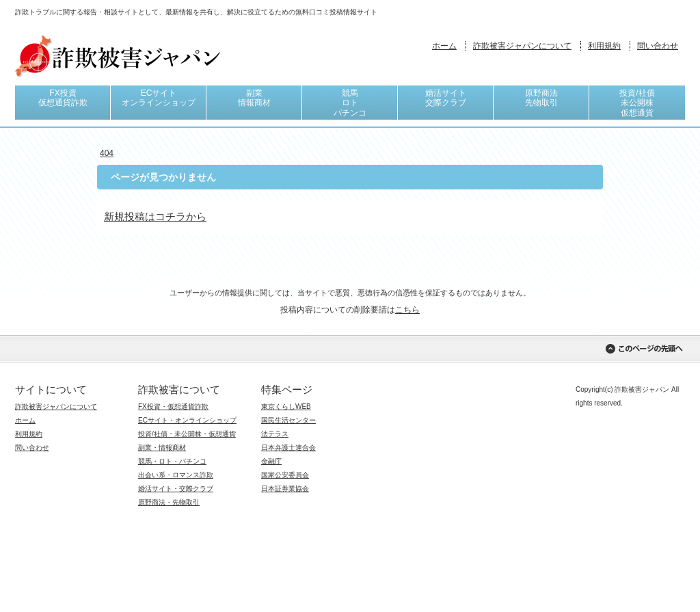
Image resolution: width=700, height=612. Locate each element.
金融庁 (271, 461)
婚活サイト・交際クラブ (176, 489)
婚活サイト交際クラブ (446, 98)
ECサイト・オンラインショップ (187, 420)
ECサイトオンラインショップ (159, 98)
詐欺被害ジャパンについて (522, 46)
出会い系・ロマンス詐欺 (176, 475)
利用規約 (604, 46)
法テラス (275, 434)
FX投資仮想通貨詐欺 (63, 98)
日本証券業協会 (285, 489)
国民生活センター (288, 420)
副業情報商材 (254, 98)
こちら (407, 310)
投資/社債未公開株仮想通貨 (637, 103)
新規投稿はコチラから (155, 216)
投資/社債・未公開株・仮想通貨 (187, 434)
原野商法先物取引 (541, 98)
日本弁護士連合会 (288, 448)
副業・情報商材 (162, 448)
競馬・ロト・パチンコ (172, 461)
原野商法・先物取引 (169, 502)
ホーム (444, 46)
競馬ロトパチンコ (350, 103)
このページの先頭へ (644, 349)
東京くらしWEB (286, 407)
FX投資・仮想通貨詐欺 (173, 407)
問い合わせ (658, 46)
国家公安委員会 (285, 475)
